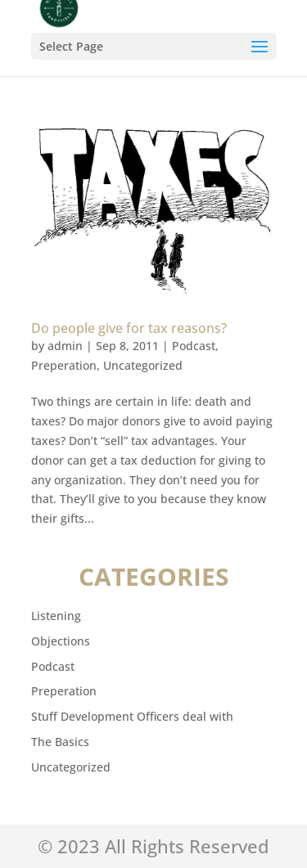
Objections (61, 641)
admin (65, 346)
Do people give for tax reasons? (129, 328)
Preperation (64, 365)
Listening (56, 616)
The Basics (60, 742)
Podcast (194, 346)
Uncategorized (143, 365)
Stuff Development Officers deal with (132, 716)
